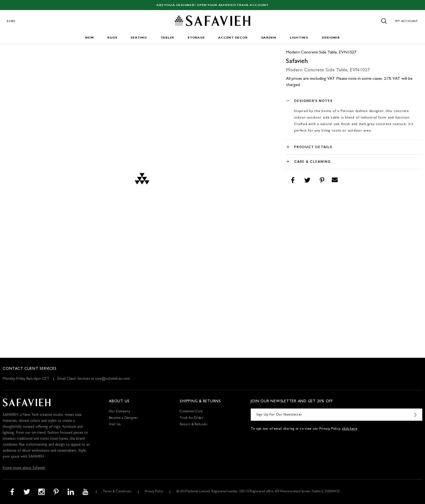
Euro (11, 21)
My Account (407, 21)
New (89, 38)
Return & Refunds (193, 425)
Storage (196, 38)
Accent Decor (233, 38)
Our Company (120, 412)
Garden (269, 38)
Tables (167, 38)
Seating (139, 38)
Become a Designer (124, 418)
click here (350, 429)
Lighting (299, 38)
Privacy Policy (154, 492)
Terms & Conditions (117, 492)
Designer (331, 38)
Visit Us (115, 425)
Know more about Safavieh (24, 468)
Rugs (112, 38)
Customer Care (191, 412)
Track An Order (192, 418)
